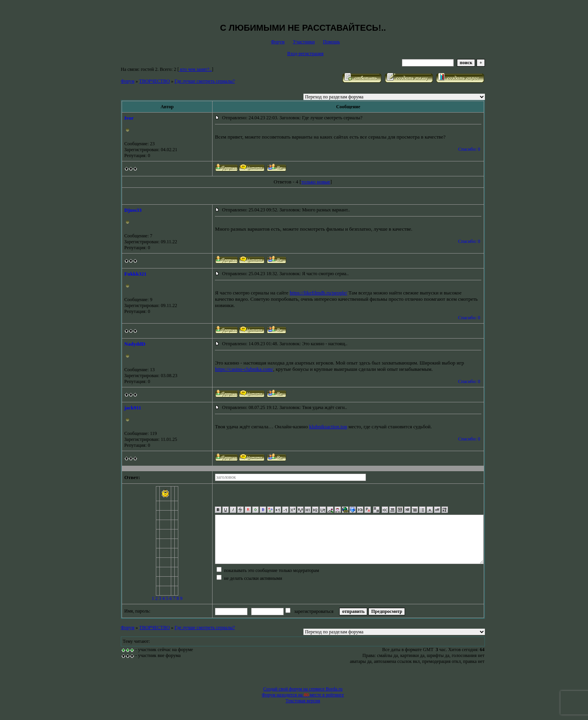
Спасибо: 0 (469, 149)
